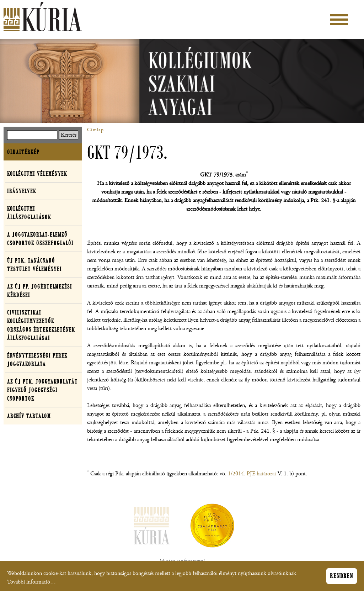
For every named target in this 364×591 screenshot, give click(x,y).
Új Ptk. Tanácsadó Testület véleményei (34, 265)
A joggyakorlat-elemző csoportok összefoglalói (40, 239)
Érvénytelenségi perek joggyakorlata (37, 360)
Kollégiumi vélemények (37, 174)
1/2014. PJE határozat (252, 474)
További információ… (31, 584)
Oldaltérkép (23, 152)
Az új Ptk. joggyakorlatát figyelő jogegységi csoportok (42, 390)
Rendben (342, 578)
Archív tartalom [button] (29, 416)
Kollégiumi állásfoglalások (29, 213)
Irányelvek (22, 191)
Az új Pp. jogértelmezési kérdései (40, 291)
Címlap (95, 130)
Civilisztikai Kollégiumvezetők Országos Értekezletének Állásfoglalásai (41, 325)
